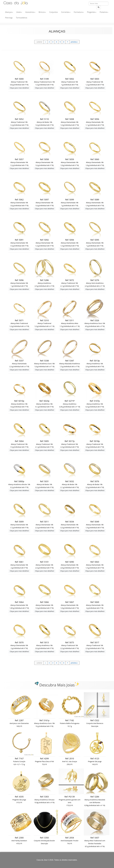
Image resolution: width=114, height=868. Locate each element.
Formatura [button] (79, 12)
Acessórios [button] (30, 12)
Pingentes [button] (92, 12)
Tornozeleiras (22, 18)
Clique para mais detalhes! (19, 88)
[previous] (39, 42)
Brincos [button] (42, 12)
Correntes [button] (66, 12)
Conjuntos (54, 12)
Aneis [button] (19, 12)
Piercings (9, 18)
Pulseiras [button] (104, 12)
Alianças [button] (9, 12)
